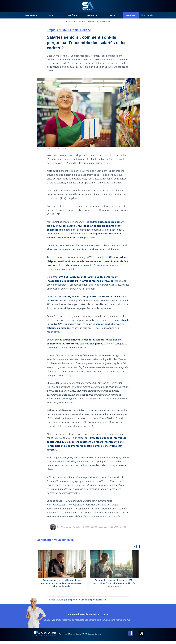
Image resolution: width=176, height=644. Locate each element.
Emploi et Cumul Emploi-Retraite (98, 21)
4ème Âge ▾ (72, 15)
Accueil (69, 21)
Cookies (101, 637)
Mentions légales (79, 637)
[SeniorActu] (88, 6)
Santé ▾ (51, 15)
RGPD (92, 637)
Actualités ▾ (92, 15)
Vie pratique (79, 21)
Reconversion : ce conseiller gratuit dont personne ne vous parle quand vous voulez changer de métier (62, 583)
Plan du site (65, 637)
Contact (110, 637)
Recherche (149, 15)
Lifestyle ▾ (112, 15)
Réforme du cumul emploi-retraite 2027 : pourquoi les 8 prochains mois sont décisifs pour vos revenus (114, 583)
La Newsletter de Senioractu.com (88, 617)
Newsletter (131, 15)
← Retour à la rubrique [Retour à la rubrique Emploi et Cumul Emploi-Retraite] (76, 602)
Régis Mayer (66, 527)
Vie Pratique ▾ (31, 15)
